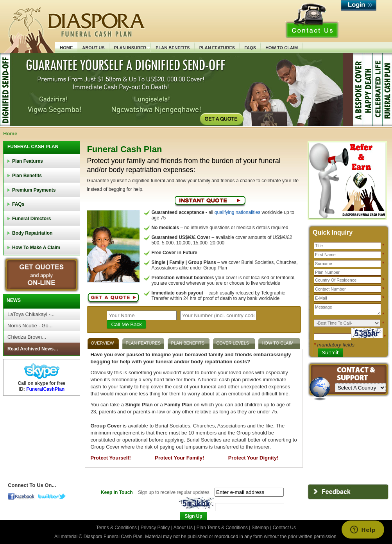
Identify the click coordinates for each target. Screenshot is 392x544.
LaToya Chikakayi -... (31, 314)
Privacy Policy (156, 528)
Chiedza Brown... (27, 337)
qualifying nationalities (237, 212)
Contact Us (284, 528)
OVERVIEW (102, 343)
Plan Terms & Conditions (222, 528)
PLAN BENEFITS (188, 343)
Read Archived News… (33, 349)
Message (347, 309)
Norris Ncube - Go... (30, 326)
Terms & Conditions (117, 528)
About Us (183, 528)
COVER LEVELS (233, 343)
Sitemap (260, 528)
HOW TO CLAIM (277, 343)
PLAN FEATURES (143, 343)
